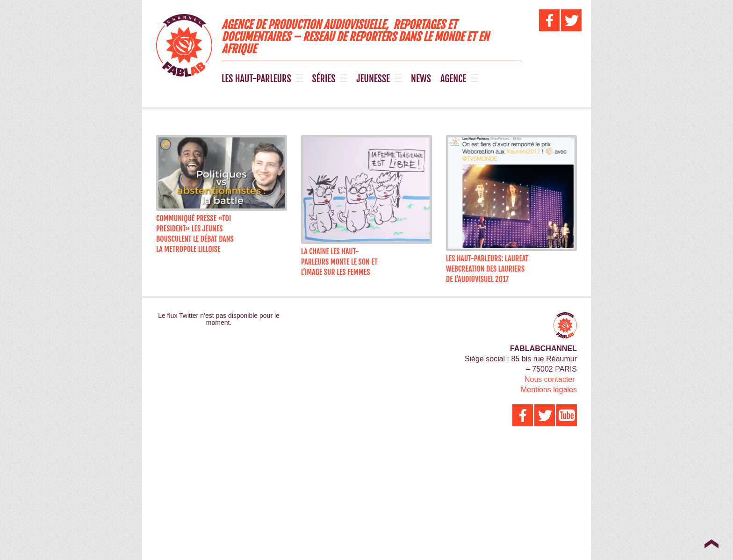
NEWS (421, 79)
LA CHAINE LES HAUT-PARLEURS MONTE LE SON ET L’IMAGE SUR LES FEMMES (338, 262)
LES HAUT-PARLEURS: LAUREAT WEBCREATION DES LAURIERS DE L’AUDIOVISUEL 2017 (484, 269)
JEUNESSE (373, 79)
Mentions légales (549, 390)
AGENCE (453, 79)
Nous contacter (550, 379)
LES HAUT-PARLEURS (256, 79)
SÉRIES (324, 79)
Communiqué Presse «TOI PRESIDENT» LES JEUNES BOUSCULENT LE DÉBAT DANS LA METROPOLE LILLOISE (195, 234)
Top (711, 544)
